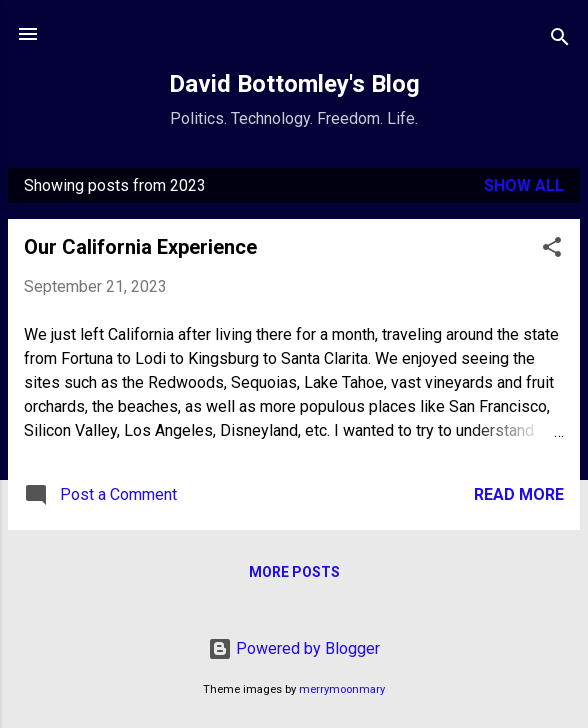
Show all (524, 185)
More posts (294, 572)
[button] (552, 250)
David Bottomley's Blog (294, 84)
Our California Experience (140, 247)
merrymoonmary (342, 689)
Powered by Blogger (294, 648)
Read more (519, 494)
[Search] (560, 40)
